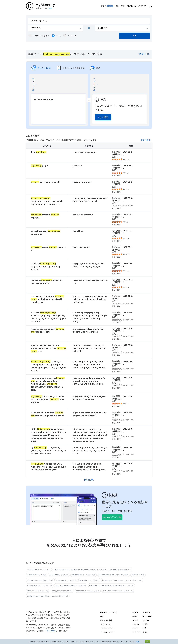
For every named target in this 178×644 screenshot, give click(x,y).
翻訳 (102, 616)
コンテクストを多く (39, 36)
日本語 (145, 624)
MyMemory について (137, 6)
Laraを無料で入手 (112, 517)
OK (147, 641)
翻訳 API (120, 6)
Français (135, 624)
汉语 (145, 628)
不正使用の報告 (106, 620)
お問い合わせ (106, 624)
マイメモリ (70, 36)
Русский (146, 620)
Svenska (146, 612)
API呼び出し (144, 54)
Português (147, 616)
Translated (50, 631)
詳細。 (139, 642)
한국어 (145, 632)
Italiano (135, 616)
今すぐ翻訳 (103, 117)
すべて (56, 36)
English (135, 612)
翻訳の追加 (146, 140)
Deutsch (135, 628)
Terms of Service (107, 632)
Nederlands (137, 632)
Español (135, 620)
